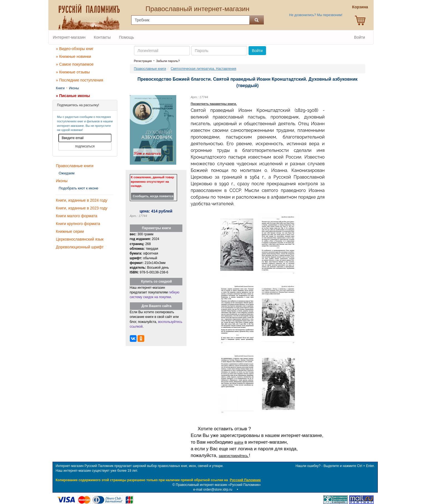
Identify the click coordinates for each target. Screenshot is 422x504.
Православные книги (75, 166)
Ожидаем (67, 173)
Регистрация (143, 61)
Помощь (126, 37)
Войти (360, 37)
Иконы (74, 88)
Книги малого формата (77, 216)
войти (239, 443)
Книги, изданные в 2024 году (82, 200)
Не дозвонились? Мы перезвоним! (316, 15)
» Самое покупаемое (75, 64)
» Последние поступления (80, 80)
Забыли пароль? (168, 61)
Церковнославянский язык (80, 239)
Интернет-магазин (69, 37)
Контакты (102, 37)
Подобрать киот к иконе (79, 188)
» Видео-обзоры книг (75, 49)
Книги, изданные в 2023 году (82, 208)
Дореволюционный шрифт (80, 247)
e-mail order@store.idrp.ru (213, 490)
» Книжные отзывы (73, 72)
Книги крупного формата (78, 224)
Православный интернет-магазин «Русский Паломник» (218, 485)
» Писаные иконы (73, 96)
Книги (60, 88)
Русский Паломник (245, 480)
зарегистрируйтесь (234, 456)
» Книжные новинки (74, 56)
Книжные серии (70, 231)
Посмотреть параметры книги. (214, 104)
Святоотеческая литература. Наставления (203, 69)
